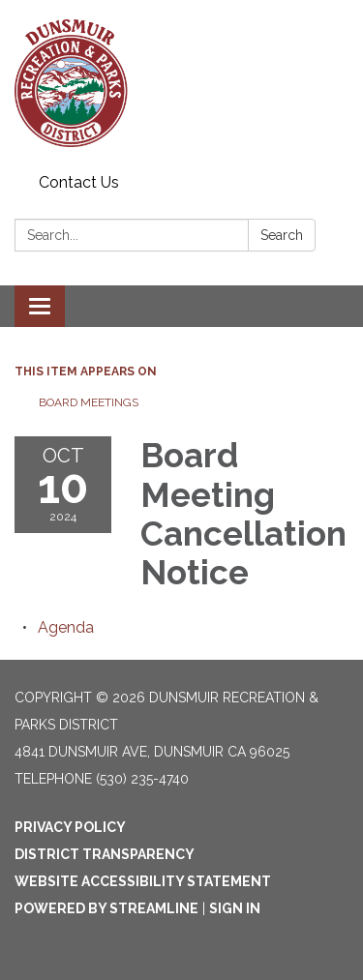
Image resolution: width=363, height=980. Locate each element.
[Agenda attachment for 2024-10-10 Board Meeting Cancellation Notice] (66, 627)
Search (282, 235)
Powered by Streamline (106, 908)
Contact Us (79, 182)
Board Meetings (89, 402)
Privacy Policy (70, 827)
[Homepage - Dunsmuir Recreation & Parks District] (181, 83)
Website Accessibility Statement (143, 881)
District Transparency (105, 854)
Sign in (235, 908)
